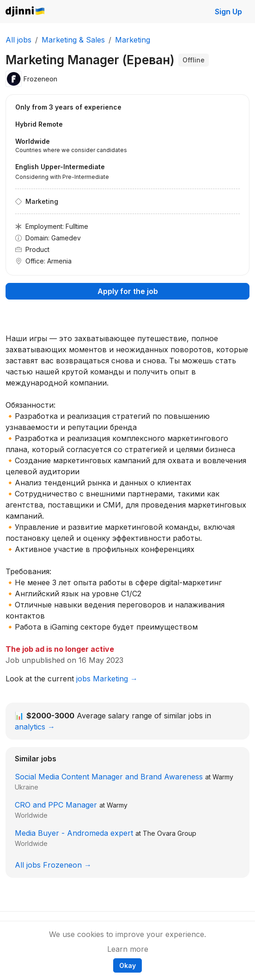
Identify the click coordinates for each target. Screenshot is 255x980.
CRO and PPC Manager (56, 805)
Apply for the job (128, 291)
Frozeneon (40, 79)
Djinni (25, 12)
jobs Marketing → (107, 679)
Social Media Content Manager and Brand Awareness (109, 777)
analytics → (35, 727)
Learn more (128, 949)
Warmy (223, 777)
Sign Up (228, 12)
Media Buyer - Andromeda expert (74, 833)
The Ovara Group (170, 833)
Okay (127, 965)
